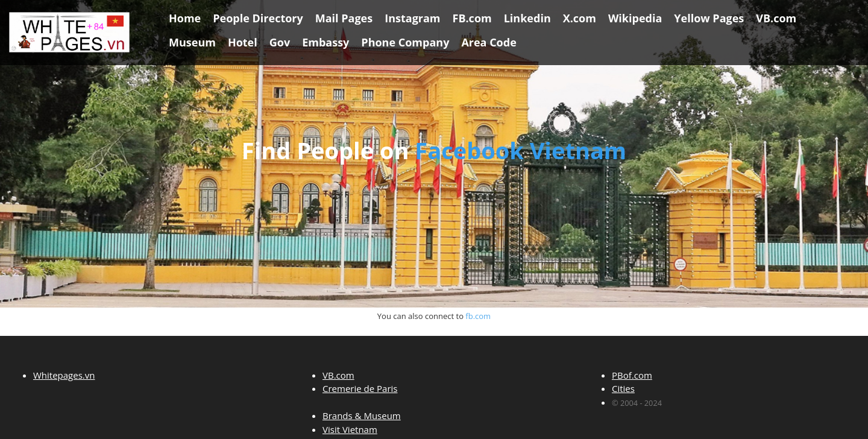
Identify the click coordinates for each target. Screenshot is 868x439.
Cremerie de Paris (360, 388)
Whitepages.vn (64, 375)
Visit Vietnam (350, 429)
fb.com (478, 316)
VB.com (338, 375)
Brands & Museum (362, 415)
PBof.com (632, 375)
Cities (623, 388)
